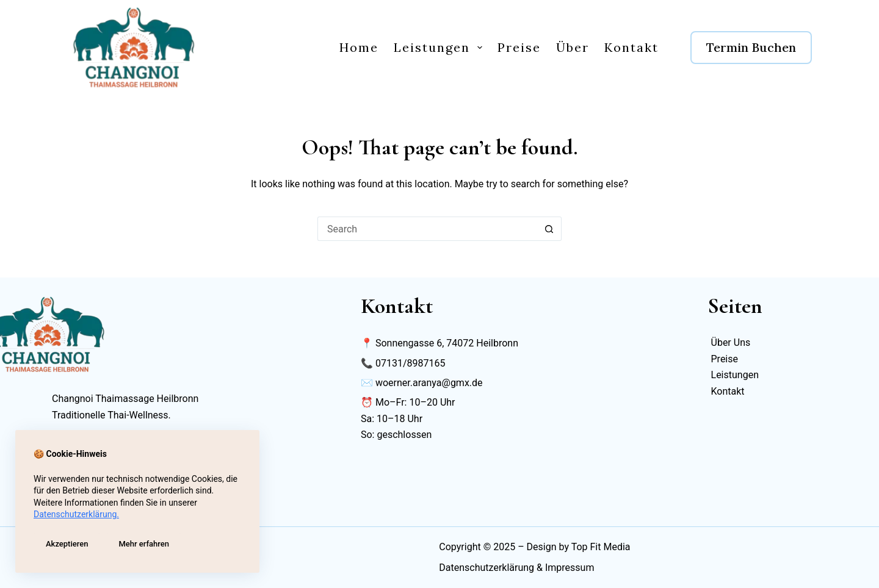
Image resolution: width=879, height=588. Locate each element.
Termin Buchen (751, 47)
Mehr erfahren (144, 544)
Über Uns (731, 342)
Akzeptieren (67, 544)
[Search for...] (427, 229)
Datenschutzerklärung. (76, 514)
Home (359, 47)
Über (573, 47)
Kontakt (631, 47)
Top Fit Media (601, 547)
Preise (519, 47)
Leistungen (440, 47)
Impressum (570, 568)
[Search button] (549, 229)
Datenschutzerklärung (487, 568)
